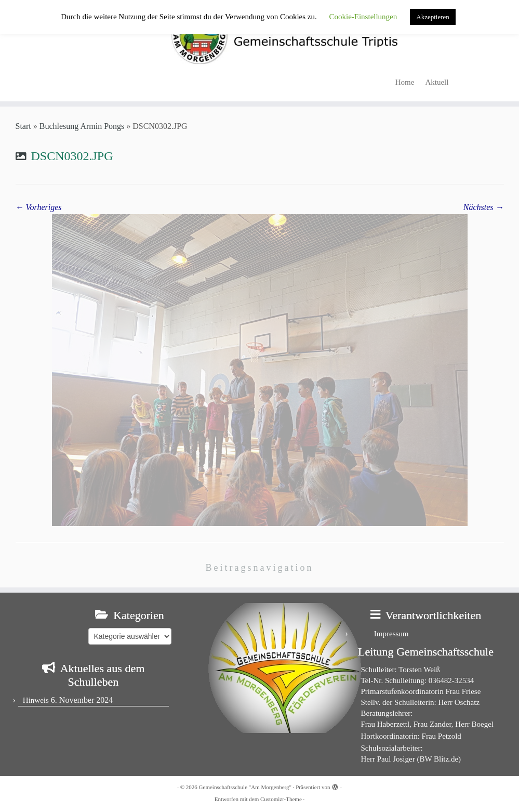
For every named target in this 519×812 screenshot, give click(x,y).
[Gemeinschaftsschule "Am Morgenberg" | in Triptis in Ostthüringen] (259, 35)
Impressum (391, 634)
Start (23, 126)
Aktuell (437, 82)
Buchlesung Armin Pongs (82, 126)
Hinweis (36, 700)
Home (405, 82)
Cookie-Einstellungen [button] (363, 17)
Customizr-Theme (281, 799)
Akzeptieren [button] (433, 17)
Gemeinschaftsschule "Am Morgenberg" (245, 787)
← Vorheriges (39, 207)
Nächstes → (484, 207)
